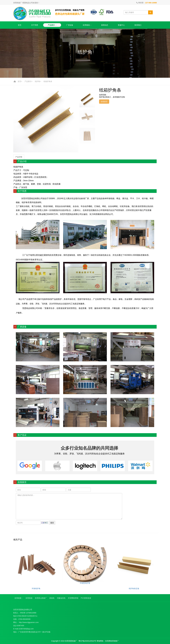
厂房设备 (70, 25)
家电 (97, 620)
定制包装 (83, 636)
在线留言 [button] (104, 102)
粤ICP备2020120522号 (88, 641)
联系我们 (138, 25)
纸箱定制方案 (101, 630)
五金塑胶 (99, 623)
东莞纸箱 (29, 599)
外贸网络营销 (73, 599)
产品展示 (52, 25)
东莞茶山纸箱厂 (41, 599)
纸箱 (82, 614)
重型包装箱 (84, 626)
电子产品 (99, 614)
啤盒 (82, 623)
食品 (97, 617)
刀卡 (82, 620)
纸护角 (37, 81)
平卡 (82, 617)
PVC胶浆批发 (86, 599)
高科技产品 (100, 626)
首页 (20, 25)
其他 (82, 633)
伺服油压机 (61, 599)
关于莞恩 (35, 25)
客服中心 (121, 25)
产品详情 (19, 157)
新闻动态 (105, 25)
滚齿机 (52, 599)
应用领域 (87, 25)
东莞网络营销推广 (112, 641)
